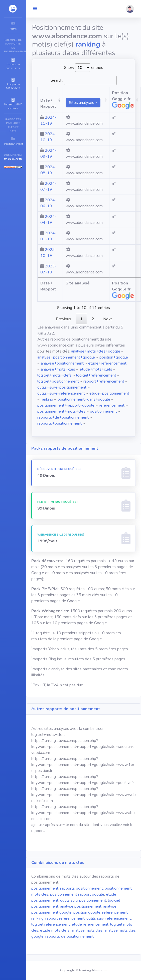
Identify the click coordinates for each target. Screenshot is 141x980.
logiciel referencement (51, 924)
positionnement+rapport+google (66, 405)
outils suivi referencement (109, 918)
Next (108, 319)
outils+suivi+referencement (61, 393)
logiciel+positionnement (58, 381)
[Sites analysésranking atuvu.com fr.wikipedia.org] (86, 100)
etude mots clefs (55, 930)
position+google (114, 357)
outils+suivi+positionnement (62, 387)
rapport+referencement (104, 381)
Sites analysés (82, 103)
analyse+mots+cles (58, 369)
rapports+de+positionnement (63, 417)
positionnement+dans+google (84, 399)
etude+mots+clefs (96, 369)
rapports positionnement (82, 888)
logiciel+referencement (96, 375)
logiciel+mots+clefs (54, 375)
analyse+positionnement (62, 363)
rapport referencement (65, 918)
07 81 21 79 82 (13, 159)
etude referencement (90, 924)
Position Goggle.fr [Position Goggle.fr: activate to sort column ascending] (123, 100)
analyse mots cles (87, 930)
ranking (47, 399)
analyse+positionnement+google (66, 357)
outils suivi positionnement (83, 900)
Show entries (84, 68)
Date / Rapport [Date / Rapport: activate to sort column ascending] (48, 103)
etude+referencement (107, 363)
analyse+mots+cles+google (96, 351)
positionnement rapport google (77, 894)
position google (87, 912)
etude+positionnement (109, 393)
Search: (84, 80)
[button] (130, 9)
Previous (63, 319)
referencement (112, 405)
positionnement (103, 411)
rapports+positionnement (59, 423)
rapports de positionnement (69, 936)
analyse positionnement (81, 906)
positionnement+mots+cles (61, 411)
